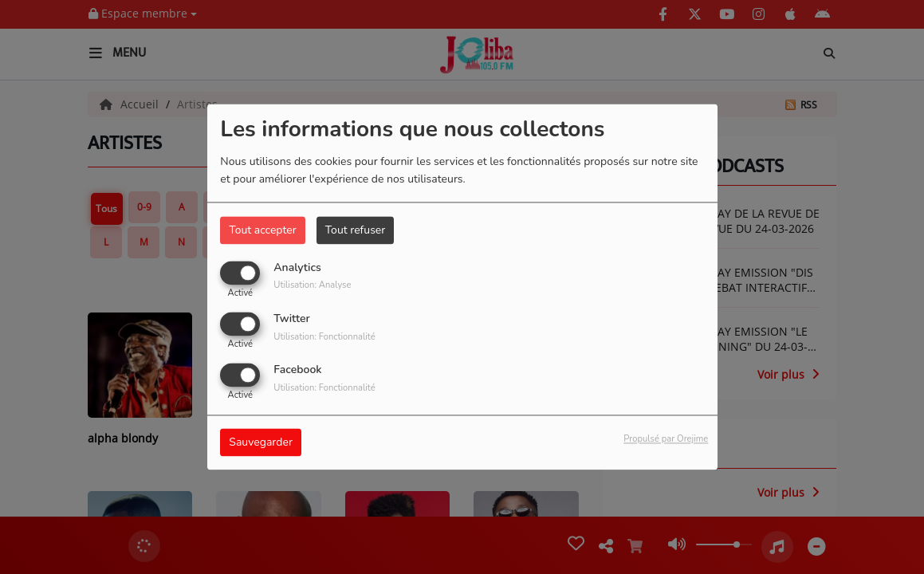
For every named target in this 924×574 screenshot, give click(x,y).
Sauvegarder (261, 443)
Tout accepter (262, 230)
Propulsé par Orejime (666, 440)
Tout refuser (356, 230)
